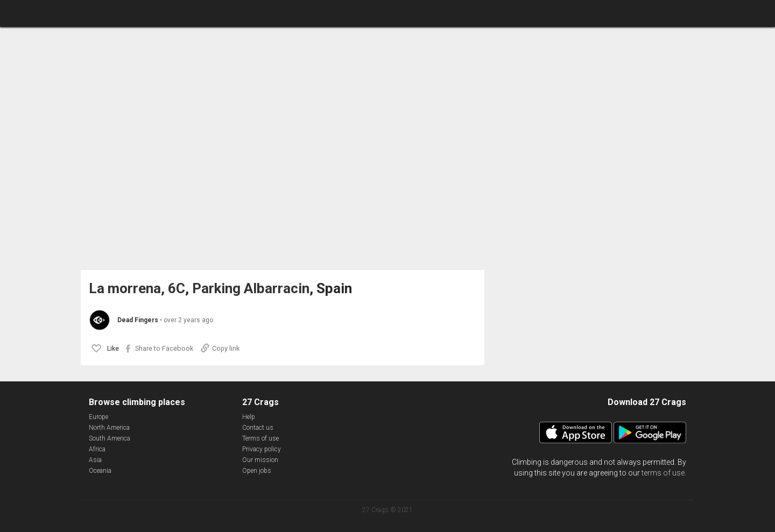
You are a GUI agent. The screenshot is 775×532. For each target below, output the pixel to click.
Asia (95, 460)
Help (249, 417)
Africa (97, 449)
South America (110, 438)
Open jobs (257, 471)
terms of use (663, 473)
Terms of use (260, 438)
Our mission (260, 460)
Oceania (100, 471)
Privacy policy (262, 449)
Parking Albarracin (251, 289)
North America (109, 428)
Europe (98, 417)
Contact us (258, 428)
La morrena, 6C (137, 289)
